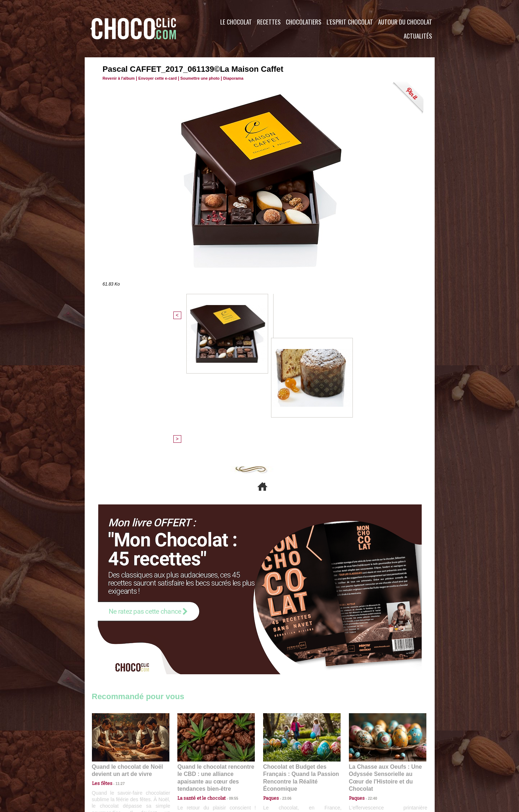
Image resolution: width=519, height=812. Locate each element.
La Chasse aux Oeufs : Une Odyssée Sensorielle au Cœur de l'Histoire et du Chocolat (385, 651)
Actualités (418, 36)
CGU (188, 768)
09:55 (228, 667)
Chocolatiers (304, 22)
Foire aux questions (370, 768)
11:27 (116, 660)
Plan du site (280, 768)
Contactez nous (114, 768)
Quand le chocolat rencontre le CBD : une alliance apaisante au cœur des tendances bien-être (216, 651)
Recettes (269, 22)
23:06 (284, 674)
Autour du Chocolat (405, 22)
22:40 (370, 667)
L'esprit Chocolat (350, 22)
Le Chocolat (236, 22)
